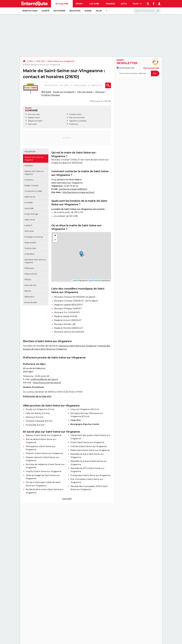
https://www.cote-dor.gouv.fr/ (47, 383)
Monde (88, 11)
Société (45, 11)
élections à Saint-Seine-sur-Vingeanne (78, 346)
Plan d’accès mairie (77, 118)
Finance (110, 4)
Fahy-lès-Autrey (85, 92)
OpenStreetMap (94, 281)
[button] (81, 254)
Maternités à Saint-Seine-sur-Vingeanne (90, 450)
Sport (79, 4)
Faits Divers (59, 11)
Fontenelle (31, 425)
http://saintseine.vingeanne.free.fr (78, 192)
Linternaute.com (126, 68)
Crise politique (30, 11)
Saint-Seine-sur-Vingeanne (61, 61)
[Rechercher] (147, 11)
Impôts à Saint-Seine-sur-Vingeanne (44, 471)
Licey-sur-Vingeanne (81, 409)
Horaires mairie (75, 114)
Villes (99, 11)
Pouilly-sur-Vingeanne (64, 92)
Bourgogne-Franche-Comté (85, 424)
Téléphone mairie (35, 121)
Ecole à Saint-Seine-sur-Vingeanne (87, 442)
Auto (124, 4)
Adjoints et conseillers (78, 121)
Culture (94, 4)
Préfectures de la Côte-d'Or (37, 396)
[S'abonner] (138, 73)
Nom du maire (34, 114)
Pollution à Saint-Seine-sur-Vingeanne (44, 453)
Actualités (62, 4)
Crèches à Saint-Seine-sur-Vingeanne (89, 446)
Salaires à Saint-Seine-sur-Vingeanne (44, 435)
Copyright (67, 499)
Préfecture (74, 124)
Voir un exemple (151, 68)
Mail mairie (32, 124)
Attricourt (100, 92)
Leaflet (75, 281)
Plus (137, 4)
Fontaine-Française (51, 95)
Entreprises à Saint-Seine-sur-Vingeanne (90, 475)
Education (75, 11)
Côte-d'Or (41, 61)
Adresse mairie (34, 118)
